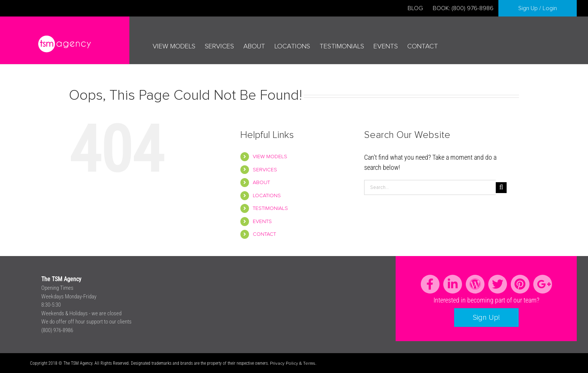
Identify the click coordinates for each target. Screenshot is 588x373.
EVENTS (262, 222)
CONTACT (264, 234)
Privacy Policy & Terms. (293, 364)
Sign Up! (486, 318)
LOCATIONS (267, 196)
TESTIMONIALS (270, 208)
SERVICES (265, 170)
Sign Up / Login (538, 8)
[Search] (501, 188)
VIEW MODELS (270, 157)
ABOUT (261, 183)
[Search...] (430, 187)
